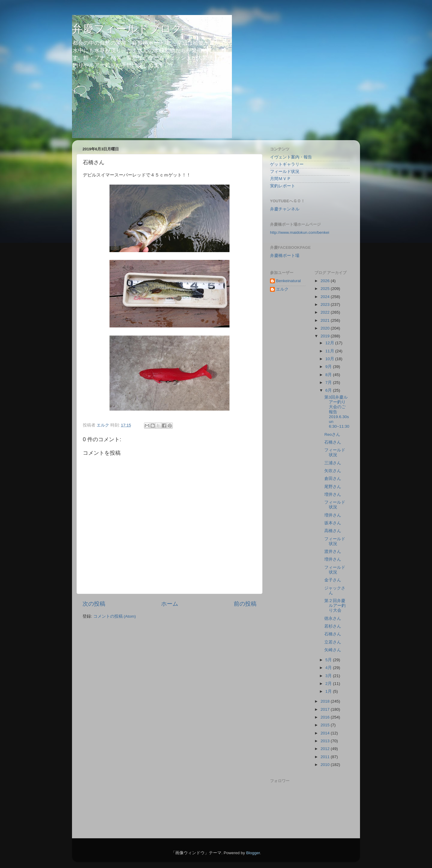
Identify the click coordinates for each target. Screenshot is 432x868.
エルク (282, 289)
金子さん (333, 580)
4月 (329, 668)
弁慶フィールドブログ (127, 29)
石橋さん (333, 442)
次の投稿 (94, 604)
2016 (325, 717)
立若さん (333, 642)
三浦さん (333, 463)
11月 (330, 351)
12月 (330, 343)
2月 (329, 684)
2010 (325, 765)
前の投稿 (245, 604)
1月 (329, 691)
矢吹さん (333, 471)
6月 (329, 390)
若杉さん (333, 626)
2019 (325, 336)
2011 (325, 757)
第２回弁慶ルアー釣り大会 (335, 606)
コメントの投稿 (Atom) (115, 616)
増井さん (333, 494)
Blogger (253, 853)
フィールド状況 (285, 172)
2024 (325, 297)
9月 (329, 367)
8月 (329, 375)
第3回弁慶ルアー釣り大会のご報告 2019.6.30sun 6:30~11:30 (337, 412)
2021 (325, 320)
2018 (325, 701)
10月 (330, 359)
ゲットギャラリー (287, 164)
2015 (325, 725)
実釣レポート (283, 186)
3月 (329, 676)
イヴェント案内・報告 (291, 157)
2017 (325, 709)
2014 (325, 733)
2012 (325, 749)
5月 (329, 660)
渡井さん (333, 552)
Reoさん (332, 434)
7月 (329, 383)
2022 (325, 312)
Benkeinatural (288, 281)
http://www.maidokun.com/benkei (300, 232)
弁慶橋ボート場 (285, 256)
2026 (325, 281)
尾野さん (333, 487)
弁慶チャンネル (285, 209)
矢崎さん (333, 650)
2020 (325, 328)
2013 (325, 741)
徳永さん (333, 618)
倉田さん (333, 479)
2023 (325, 304)
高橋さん (333, 531)
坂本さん (333, 523)
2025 (325, 289)
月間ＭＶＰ (280, 179)
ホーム (170, 604)
